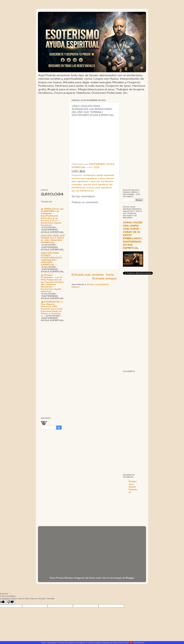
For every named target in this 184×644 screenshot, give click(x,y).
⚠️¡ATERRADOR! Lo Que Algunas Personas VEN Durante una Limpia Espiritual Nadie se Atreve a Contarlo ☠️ (52, 309)
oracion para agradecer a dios (88, 178)
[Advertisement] (53, 141)
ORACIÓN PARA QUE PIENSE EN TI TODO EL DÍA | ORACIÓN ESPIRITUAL (53, 239)
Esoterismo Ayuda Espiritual (133, 487)
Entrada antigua (104, 278)
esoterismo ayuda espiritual (99, 175)
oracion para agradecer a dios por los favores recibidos (93, 181)
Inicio (110, 275)
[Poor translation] (10, 602)
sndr (98, 578)
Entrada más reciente (88, 275)
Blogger (130, 578)
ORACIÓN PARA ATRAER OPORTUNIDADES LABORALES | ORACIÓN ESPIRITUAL (51, 259)
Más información (139, 643)
